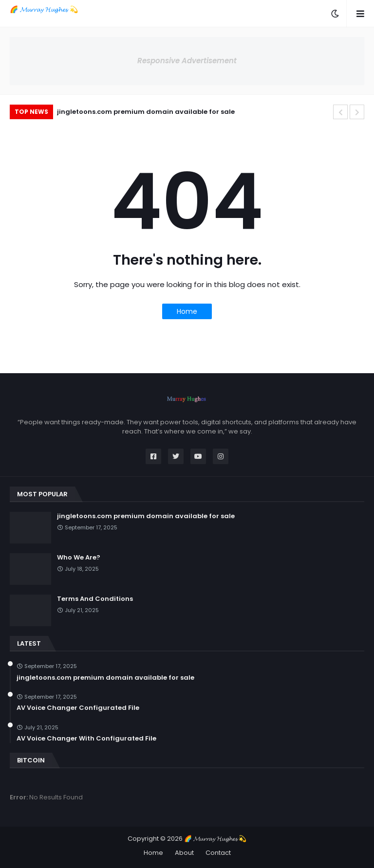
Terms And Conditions (95, 599)
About (184, 853)
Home (187, 311)
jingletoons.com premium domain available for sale (146, 112)
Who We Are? (79, 558)
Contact (218, 853)
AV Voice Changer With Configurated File (86, 739)
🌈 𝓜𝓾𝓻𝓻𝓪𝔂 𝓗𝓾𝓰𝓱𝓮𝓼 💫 (44, 9)
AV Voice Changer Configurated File (78, 708)
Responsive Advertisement (187, 61)
